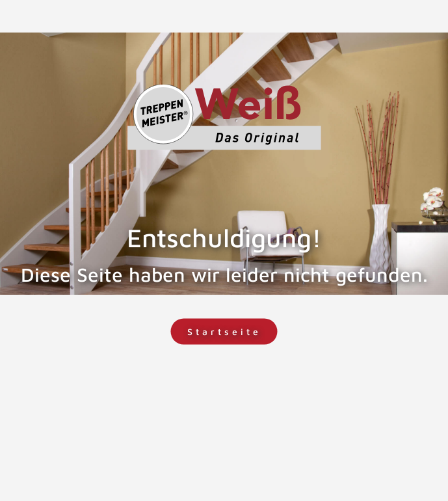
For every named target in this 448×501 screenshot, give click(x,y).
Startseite (224, 332)
